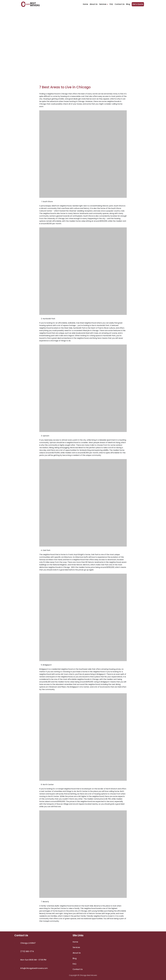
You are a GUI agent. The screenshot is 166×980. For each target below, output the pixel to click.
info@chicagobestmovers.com (34, 968)
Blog (128, 4)
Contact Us (120, 4)
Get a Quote (138, 4)
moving (42, 796)
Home (85, 4)
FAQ (111, 4)
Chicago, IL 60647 (28, 943)
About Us (94, 4)
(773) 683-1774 (27, 951)
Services (104, 4)
